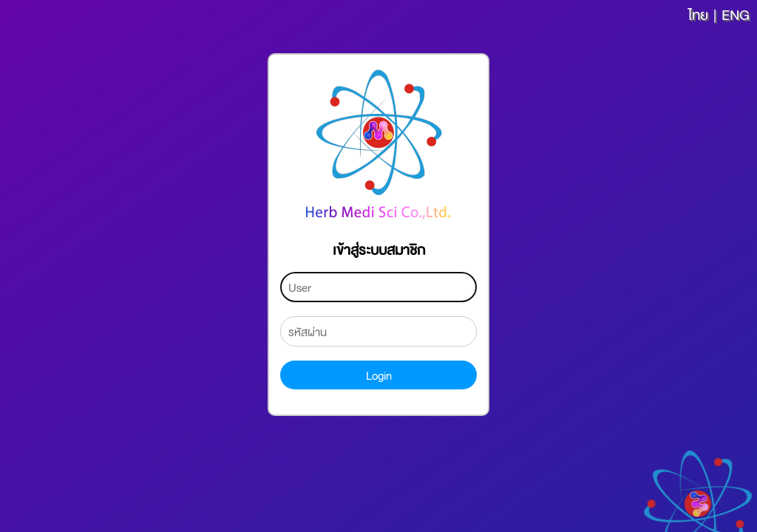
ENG (736, 14)
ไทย (698, 14)
